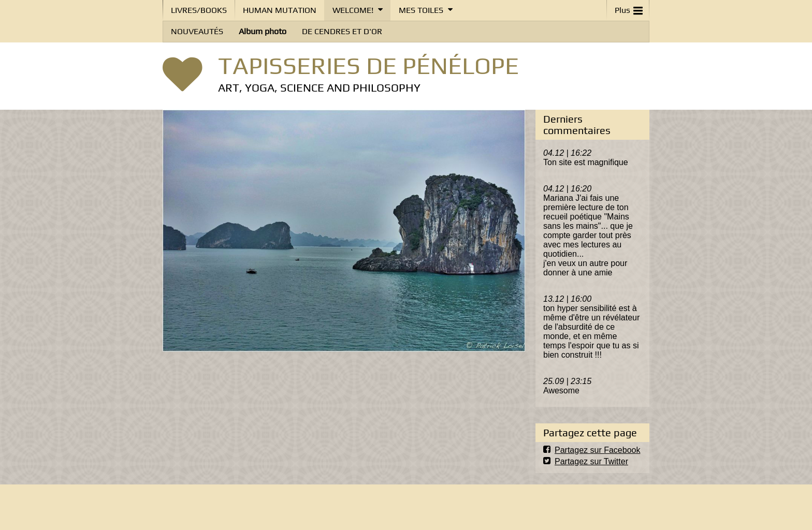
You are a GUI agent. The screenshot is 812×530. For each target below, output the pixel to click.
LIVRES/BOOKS (199, 10)
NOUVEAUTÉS (197, 31)
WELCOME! (353, 10)
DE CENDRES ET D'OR (342, 31)
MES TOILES (421, 10)
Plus (629, 8)
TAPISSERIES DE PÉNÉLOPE (368, 65)
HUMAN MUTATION (280, 10)
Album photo (263, 31)
